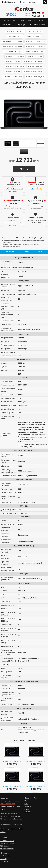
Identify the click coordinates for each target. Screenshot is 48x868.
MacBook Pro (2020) (15, 36)
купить (24, 169)
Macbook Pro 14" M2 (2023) (35, 77)
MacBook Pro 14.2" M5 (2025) (36, 46)
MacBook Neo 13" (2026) (13, 52)
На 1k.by (3, 859)
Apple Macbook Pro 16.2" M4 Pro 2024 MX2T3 (17, 761)
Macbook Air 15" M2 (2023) (33, 72)
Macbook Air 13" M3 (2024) (33, 62)
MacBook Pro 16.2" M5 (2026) (12, 46)
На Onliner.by (5, 856)
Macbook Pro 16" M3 (35, 67)
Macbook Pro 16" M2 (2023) (13, 77)
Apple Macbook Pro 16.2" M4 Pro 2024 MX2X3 (17, 786)
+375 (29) (35, 13)
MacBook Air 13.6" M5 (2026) (36, 41)
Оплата (23, 2)
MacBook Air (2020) (33, 36)
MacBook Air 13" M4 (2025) (15, 56)
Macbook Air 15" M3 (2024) (15, 67)
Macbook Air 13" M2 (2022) (15, 31)
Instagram (5, 846)
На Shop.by (4, 861)
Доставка (33, 2)
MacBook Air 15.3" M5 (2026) (12, 41)
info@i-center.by (9, 2)
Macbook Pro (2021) (35, 31)
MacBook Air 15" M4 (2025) (34, 52)
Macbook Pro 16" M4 (35, 56)
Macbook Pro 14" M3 (13, 72)
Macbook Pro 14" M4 (13, 62)
